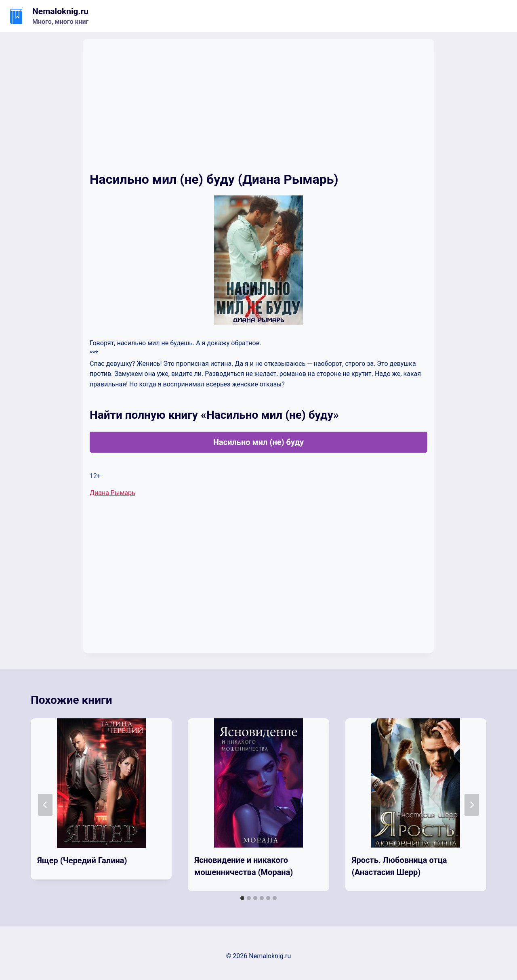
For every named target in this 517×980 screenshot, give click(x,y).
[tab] (242, 898)
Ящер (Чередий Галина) (82, 860)
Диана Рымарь (112, 493)
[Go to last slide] (45, 805)
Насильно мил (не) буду (258, 442)
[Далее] (472, 805)
